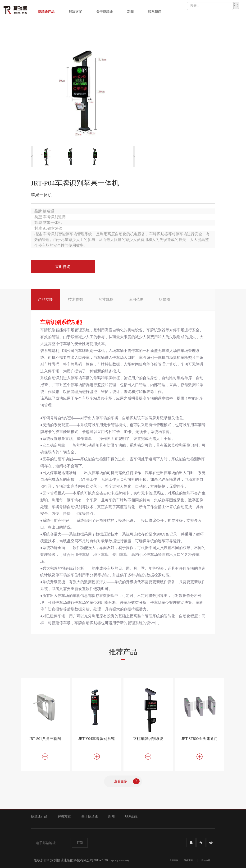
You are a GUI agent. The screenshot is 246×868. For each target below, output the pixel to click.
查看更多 (127, 781)
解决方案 (75, 12)
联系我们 (155, 12)
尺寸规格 (106, 299)
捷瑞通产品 (46, 12)
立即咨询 (63, 267)
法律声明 (188, 860)
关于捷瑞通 (105, 12)
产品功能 (46, 299)
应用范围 (136, 299)
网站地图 (206, 860)
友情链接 (174, 860)
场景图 (164, 299)
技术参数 (76, 299)
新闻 (130, 12)
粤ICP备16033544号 (120, 861)
